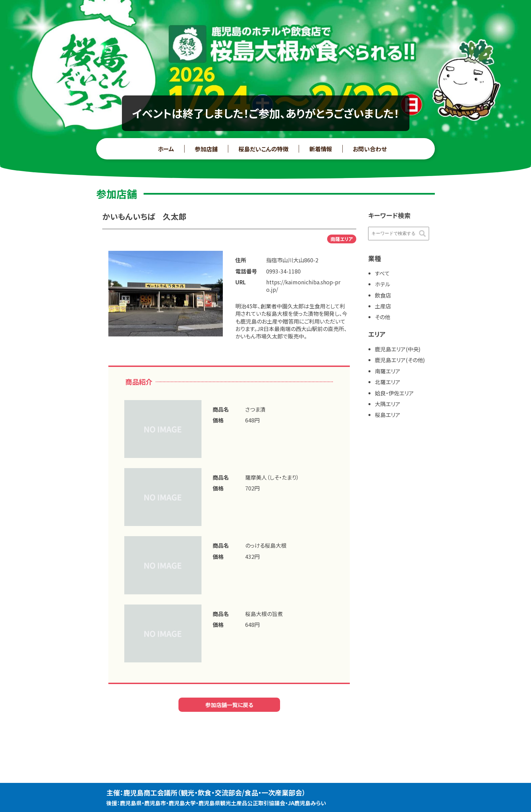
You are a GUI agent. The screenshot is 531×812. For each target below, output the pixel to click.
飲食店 (383, 295)
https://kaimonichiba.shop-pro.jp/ (303, 286)
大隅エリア (388, 404)
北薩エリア (388, 382)
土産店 (383, 306)
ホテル (383, 284)
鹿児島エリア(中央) (398, 349)
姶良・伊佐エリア (394, 393)
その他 (383, 317)
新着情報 (321, 149)
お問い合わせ (370, 149)
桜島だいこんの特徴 (263, 149)
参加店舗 (206, 149)
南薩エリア (388, 371)
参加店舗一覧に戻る (229, 705)
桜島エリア (388, 415)
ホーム (166, 149)
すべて (382, 273)
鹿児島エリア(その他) (400, 360)
